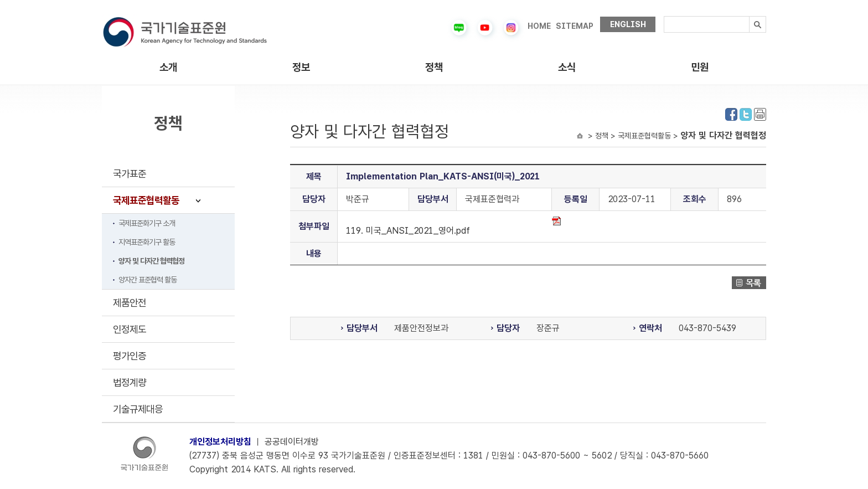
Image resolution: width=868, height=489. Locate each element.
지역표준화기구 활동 (147, 242)
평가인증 (130, 356)
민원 (700, 67)
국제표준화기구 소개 (147, 223)
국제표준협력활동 (146, 200)
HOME (539, 26)
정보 (301, 67)
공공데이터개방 (292, 442)
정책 (434, 67)
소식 (567, 67)
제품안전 (130, 303)
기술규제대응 (138, 409)
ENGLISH (628, 24)
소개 (168, 67)
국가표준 (130, 174)
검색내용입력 (664, 16)
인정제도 (130, 329)
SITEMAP (575, 26)
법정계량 (130, 382)
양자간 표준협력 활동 (148, 280)
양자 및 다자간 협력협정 (151, 261)
